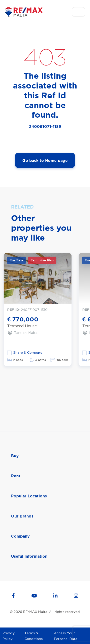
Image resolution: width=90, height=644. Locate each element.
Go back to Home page (45, 160)
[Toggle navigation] (78, 12)
